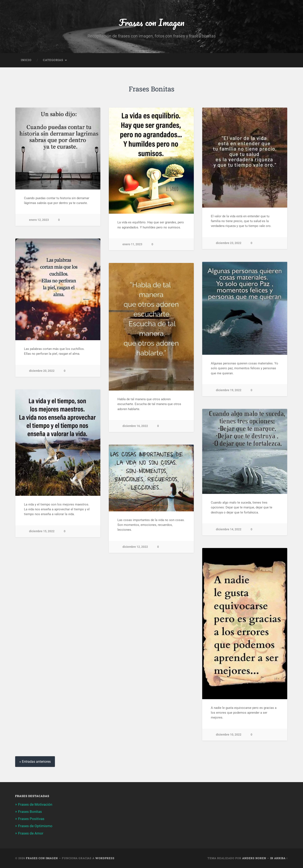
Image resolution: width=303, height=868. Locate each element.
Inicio (26, 60)
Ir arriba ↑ (279, 858)
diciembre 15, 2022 (42, 531)
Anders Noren (254, 858)
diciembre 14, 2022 (229, 530)
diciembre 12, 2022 (135, 547)
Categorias (53, 60)
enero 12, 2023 (39, 220)
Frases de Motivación (35, 804)
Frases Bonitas (30, 812)
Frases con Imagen (151, 22)
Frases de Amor (31, 833)
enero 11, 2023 (132, 245)
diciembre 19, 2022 (229, 390)
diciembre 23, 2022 (229, 243)
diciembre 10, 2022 (229, 735)
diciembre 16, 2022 (135, 426)
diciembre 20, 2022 (42, 371)
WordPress (105, 858)
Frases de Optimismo (35, 826)
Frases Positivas (31, 819)
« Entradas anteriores (35, 762)
